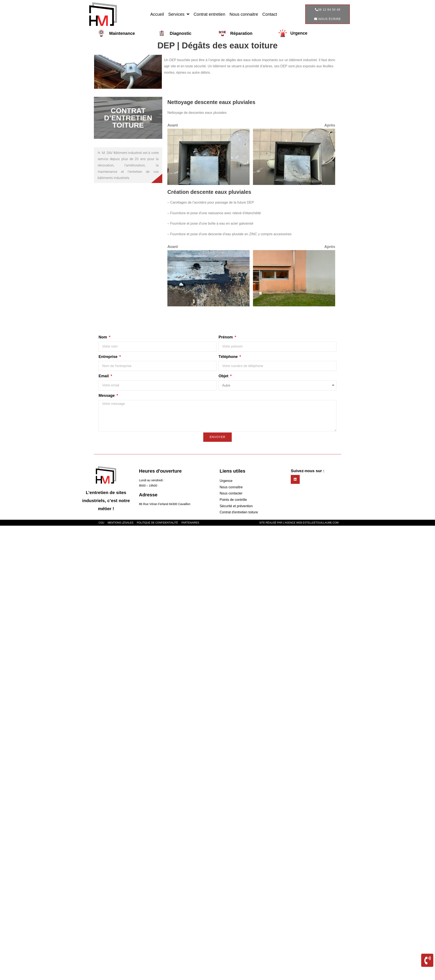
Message (107, 396)
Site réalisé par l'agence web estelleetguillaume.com (299, 523)
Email (104, 376)
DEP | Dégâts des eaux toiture (217, 45)
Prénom (226, 337)
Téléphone (229, 357)
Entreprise (109, 357)
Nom (103, 337)
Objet (224, 376)
